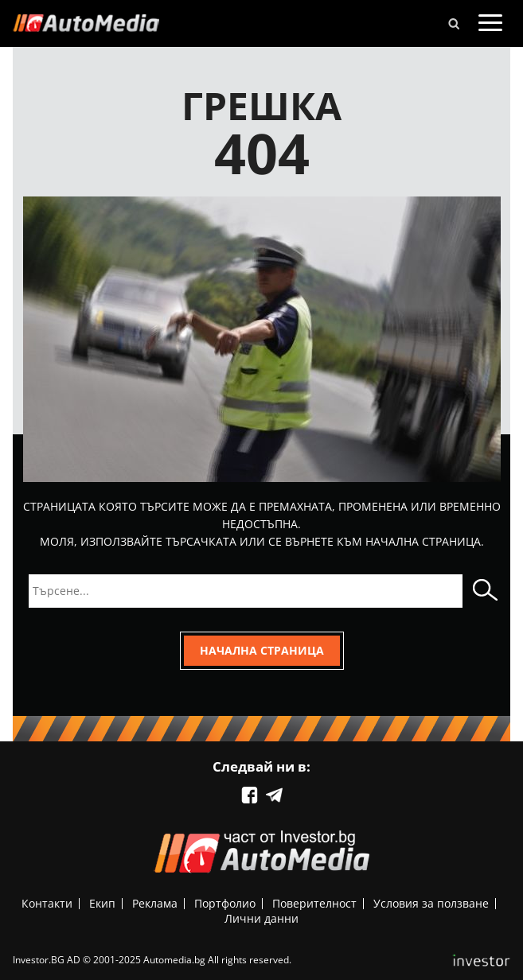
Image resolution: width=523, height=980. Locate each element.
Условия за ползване (431, 903)
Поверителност (314, 903)
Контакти (47, 903)
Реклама (155, 903)
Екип (102, 903)
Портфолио (225, 903)
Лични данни (261, 918)
